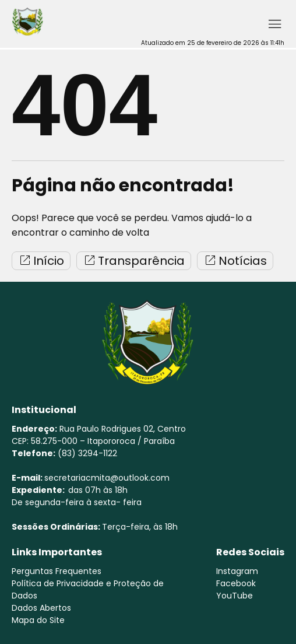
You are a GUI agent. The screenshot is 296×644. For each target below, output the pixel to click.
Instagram (237, 571)
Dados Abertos (41, 608)
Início (41, 261)
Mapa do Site (38, 620)
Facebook (236, 583)
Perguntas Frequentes (57, 571)
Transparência (134, 261)
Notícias (235, 261)
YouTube (235, 596)
